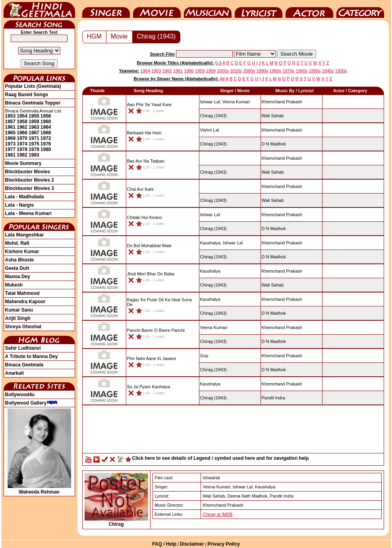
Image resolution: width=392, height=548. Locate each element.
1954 (22, 116)
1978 (22, 149)
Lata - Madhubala (25, 197)
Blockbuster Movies (28, 172)
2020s (223, 71)
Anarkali (14, 373)
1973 (11, 144)
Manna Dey (18, 277)
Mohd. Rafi (17, 243)
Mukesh (14, 285)
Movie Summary (23, 163)
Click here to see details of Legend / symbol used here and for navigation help (221, 458)
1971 (34, 138)
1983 (34, 155)
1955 (34, 116)
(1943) (213, 116)
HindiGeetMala (39, 9)
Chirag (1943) (156, 36)
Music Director (208, 9)
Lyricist (259, 9)
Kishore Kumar (22, 252)
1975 (34, 144)
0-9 (218, 63)
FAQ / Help (164, 544)
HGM (94, 36)
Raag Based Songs (27, 95)
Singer (106, 9)
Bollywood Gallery (32, 403)
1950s (315, 71)
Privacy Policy (223, 544)
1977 (11, 149)
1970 (22, 138)
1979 (34, 149)
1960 (46, 122)
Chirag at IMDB (218, 514)
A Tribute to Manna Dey (32, 356)
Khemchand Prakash (282, 102)
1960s (301, 71)
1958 (22, 122)
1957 (11, 122)
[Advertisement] (233, 431)
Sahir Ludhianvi (23, 348)
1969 (11, 138)
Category (360, 9)
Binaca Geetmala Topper (33, 103)
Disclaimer (192, 544)
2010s (236, 71)
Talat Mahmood (22, 293)
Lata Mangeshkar (25, 235)
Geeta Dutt (17, 268)
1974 (22, 144)
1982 (22, 155)
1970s (288, 71)
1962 (22, 127)
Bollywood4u (20, 395)
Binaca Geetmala (24, 365)
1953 (11, 116)
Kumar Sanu (19, 310)
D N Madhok (274, 144)
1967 (34, 133)
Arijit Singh (18, 318)
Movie (157, 9)
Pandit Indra (273, 398)
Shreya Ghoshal (23, 327)
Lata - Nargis (20, 205)
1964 (46, 127)
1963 (34, 127)
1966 (22, 133)
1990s (262, 71)
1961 (11, 127)
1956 (46, 116)
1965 (11, 133)
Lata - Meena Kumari (28, 213)
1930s (341, 71)
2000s (249, 71)
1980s (275, 71)
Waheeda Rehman (39, 489)
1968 (46, 133)
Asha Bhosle (20, 260)
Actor (309, 9)
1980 (46, 149)
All (222, 79)
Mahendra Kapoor (25, 302)
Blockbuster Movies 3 (30, 188)
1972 (46, 138)
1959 (34, 122)
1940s (328, 71)
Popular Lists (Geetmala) (33, 86)
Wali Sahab (273, 116)
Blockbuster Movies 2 (30, 180)
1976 (46, 144)
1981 (11, 155)
